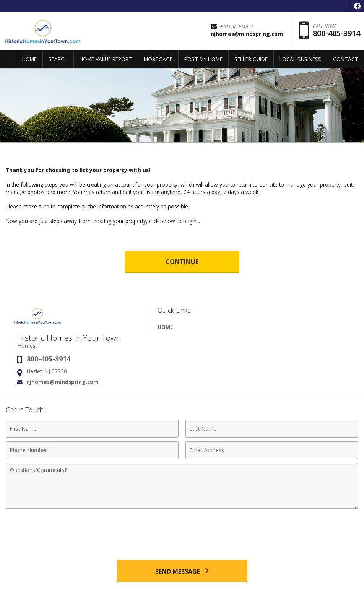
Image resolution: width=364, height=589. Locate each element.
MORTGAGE (158, 59)
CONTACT (346, 59)
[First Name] (92, 429)
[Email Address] (272, 450)
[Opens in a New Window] (357, 6)
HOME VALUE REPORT (106, 59)
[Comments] (182, 486)
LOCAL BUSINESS (300, 59)
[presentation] (182, 531)
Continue (182, 261)
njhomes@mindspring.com (63, 382)
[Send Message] (182, 571)
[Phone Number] (92, 450)
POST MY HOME (203, 59)
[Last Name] (272, 429)
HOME (29, 59)
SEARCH (58, 59)
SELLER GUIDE (251, 59)
